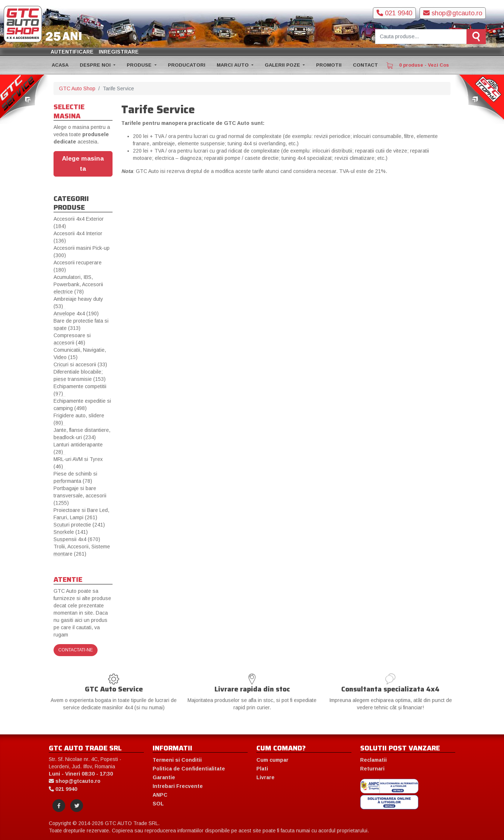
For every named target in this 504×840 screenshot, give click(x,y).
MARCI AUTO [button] (233, 65)
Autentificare (72, 52)
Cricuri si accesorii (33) (80, 364)
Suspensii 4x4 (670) (77, 539)
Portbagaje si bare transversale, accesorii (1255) (80, 496)
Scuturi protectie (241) (79, 525)
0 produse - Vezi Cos (418, 66)
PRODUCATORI (187, 65)
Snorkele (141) (71, 532)
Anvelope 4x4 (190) (76, 313)
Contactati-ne (76, 650)
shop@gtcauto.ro (453, 13)
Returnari (372, 769)
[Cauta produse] (421, 37)
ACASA (60, 65)
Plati (262, 769)
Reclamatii (373, 760)
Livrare (265, 777)
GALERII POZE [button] (283, 65)
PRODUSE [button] (140, 65)
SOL (158, 804)
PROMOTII (329, 65)
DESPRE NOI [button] (96, 65)
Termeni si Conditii (177, 760)
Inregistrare (119, 52)
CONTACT (365, 65)
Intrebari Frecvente (178, 786)
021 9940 (394, 13)
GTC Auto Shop (77, 88)
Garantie (164, 777)
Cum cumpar (272, 760)
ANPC (160, 795)
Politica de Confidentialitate (189, 769)
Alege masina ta (83, 163)
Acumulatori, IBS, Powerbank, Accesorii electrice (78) (78, 284)
